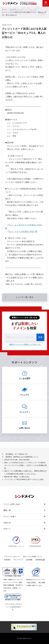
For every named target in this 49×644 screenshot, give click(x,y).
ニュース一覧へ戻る (24, 297)
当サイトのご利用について (32, 557)
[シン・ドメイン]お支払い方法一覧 (23, 231)
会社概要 (29, 560)
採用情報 (40, 560)
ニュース (13, 9)
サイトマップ (18, 560)
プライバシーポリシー (12, 557)
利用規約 (7, 560)
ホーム (4, 9)
